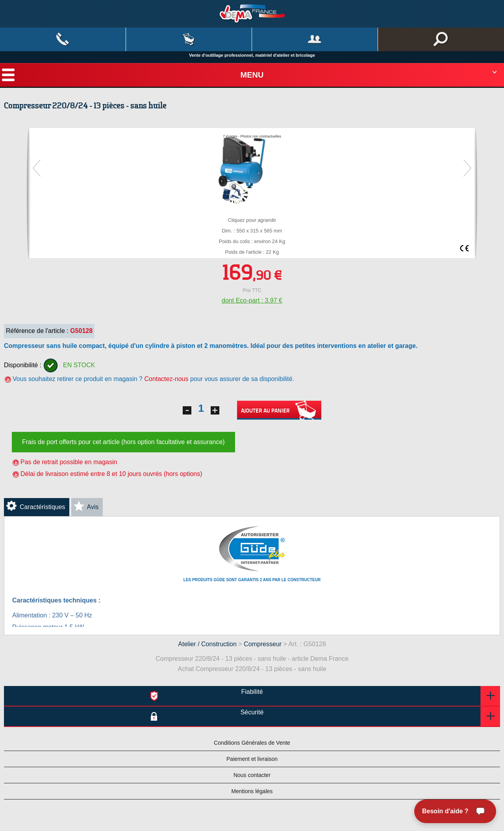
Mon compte (315, 39)
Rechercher (441, 39)
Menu (252, 75)
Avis (93, 507)
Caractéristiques (43, 507)
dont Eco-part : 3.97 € (252, 300)
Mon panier (189, 39)
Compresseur (263, 644)
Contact (63, 39)
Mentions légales (252, 791)
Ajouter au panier (279, 410)
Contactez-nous (166, 379)
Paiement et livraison (252, 759)
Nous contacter (252, 775)
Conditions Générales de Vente (252, 743)
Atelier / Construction (207, 644)
